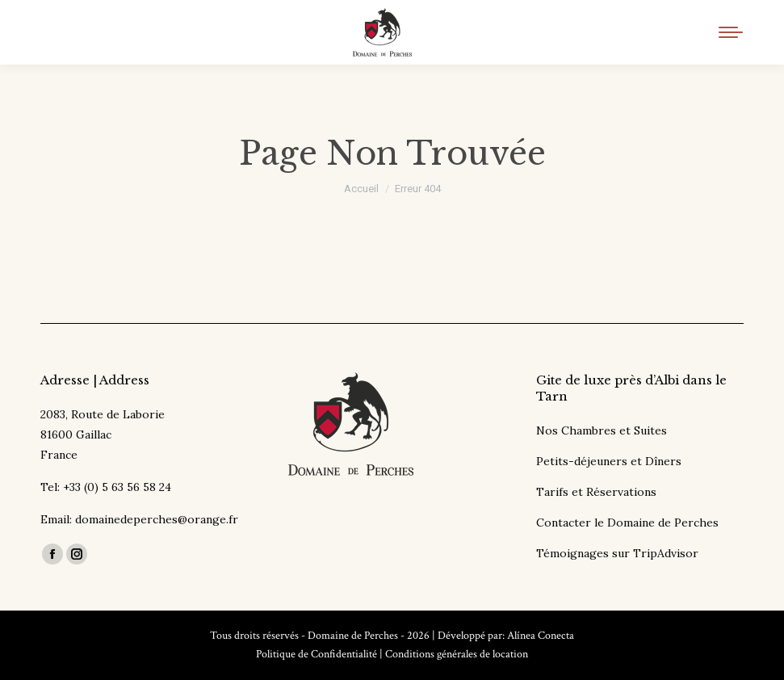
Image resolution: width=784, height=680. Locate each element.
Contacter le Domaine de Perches (627, 523)
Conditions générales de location (457, 654)
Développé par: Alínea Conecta (506, 636)
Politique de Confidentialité (317, 654)
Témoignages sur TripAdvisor (617, 553)
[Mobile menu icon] (731, 32)
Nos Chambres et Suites (602, 430)
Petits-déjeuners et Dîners (609, 461)
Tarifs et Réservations (596, 492)
